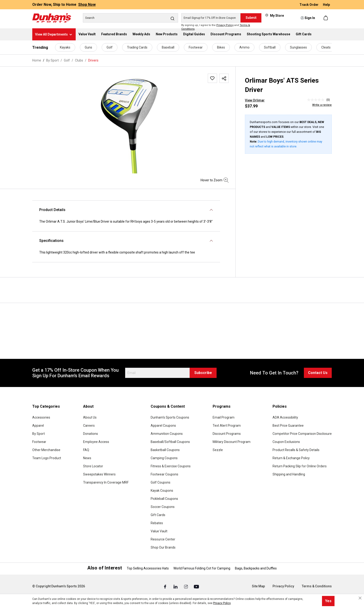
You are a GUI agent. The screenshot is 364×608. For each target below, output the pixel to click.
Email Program (224, 417)
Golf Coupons (161, 482)
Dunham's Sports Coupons (170, 417)
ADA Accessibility (285, 417)
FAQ (86, 450)
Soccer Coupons (163, 507)
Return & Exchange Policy (291, 458)
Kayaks (65, 47)
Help (326, 5)
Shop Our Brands (163, 547)
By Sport (39, 434)
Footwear (196, 47)
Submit (251, 18)
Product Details (52, 210)
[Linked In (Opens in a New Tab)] (176, 586)
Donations (91, 434)
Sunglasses (298, 47)
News (87, 458)
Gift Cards (158, 515)
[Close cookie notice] (360, 598)
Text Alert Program (227, 426)
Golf (110, 47)
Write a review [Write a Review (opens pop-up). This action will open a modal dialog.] (322, 105)
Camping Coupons (164, 458)
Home (37, 60)
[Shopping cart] (326, 18)
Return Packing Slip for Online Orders (300, 466)
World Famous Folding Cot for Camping (202, 568)
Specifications (51, 241)
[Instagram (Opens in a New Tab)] (186, 586)
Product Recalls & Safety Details (296, 450)
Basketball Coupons (165, 450)
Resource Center (163, 539)
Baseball (168, 47)
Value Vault (159, 531)
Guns (88, 47)
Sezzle (218, 450)
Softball (270, 47)
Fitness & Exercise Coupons (171, 466)
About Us (90, 417)
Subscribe (203, 373)
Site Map (258, 586)
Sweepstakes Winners (99, 474)
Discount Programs (227, 434)
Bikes (221, 47)
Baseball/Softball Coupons (170, 442)
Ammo (244, 47)
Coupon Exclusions (286, 442)
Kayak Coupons (162, 491)
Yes (328, 601)
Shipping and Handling (289, 474)
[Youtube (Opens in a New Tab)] (196, 586)
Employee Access (96, 442)
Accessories (41, 417)
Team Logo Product (47, 458)
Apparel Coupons (163, 426)
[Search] (130, 18)
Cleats (326, 47)
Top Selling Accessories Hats (148, 568)
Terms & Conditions (317, 586)
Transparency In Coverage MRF (106, 482)
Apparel (38, 426)
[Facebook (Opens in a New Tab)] (165, 586)
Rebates (157, 523)
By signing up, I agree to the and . (216, 27)
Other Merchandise (46, 450)
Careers (89, 426)
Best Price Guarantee (288, 426)
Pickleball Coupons (164, 499)
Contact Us (318, 373)
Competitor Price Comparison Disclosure (302, 434)
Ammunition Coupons (167, 434)
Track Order (309, 5)
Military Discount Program (232, 442)
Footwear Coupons (164, 474)
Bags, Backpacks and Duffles (256, 568)
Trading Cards (137, 47)
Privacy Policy (225, 25)
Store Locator (93, 466)
